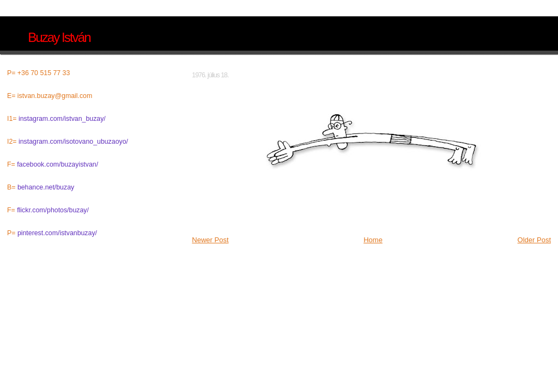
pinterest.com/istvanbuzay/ (57, 233)
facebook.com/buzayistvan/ (57, 164)
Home (373, 240)
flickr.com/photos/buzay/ (53, 210)
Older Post (534, 240)
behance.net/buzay (46, 187)
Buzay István (59, 37)
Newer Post (210, 240)
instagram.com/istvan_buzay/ (62, 119)
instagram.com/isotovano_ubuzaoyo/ (73, 142)
